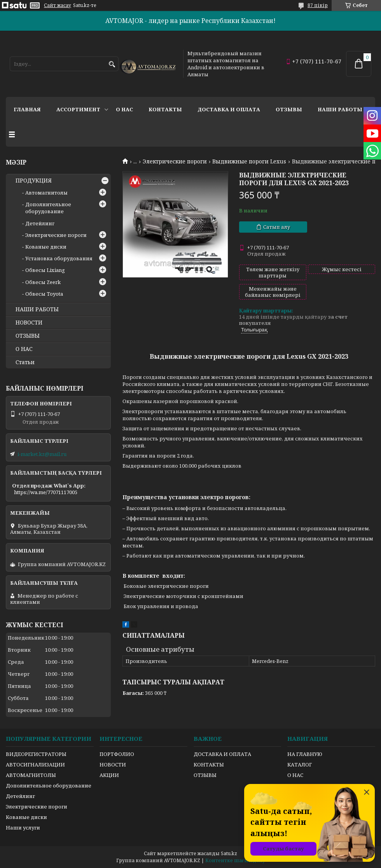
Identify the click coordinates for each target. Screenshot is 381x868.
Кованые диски (46, 247)
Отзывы (289, 109)
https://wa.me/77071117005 (46, 492)
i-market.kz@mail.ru (42, 454)
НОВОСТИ (29, 323)
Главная (27, 109)
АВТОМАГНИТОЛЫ (31, 775)
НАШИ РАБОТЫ (37, 309)
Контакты (165, 109)
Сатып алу (277, 227)
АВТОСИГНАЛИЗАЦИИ (35, 765)
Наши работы (340, 109)
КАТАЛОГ (300, 765)
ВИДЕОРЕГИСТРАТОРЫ (36, 754)
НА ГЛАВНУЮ (305, 754)
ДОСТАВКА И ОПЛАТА (222, 754)
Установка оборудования (59, 258)
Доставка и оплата (229, 109)
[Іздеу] (112, 64)
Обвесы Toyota (44, 294)
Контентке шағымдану (235, 860)
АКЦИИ (109, 775)
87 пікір (318, 5)
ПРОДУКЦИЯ (34, 181)
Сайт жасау (58, 5)
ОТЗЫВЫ (28, 336)
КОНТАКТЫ (209, 765)
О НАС (24, 349)
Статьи (25, 362)
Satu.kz (229, 853)
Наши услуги (23, 828)
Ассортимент (78, 109)
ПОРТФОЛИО (117, 754)
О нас (124, 109)
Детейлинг (40, 223)
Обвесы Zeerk (43, 282)
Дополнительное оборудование (48, 208)
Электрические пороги (175, 161)
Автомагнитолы (46, 193)
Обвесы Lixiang (45, 270)
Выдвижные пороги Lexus (249, 161)
